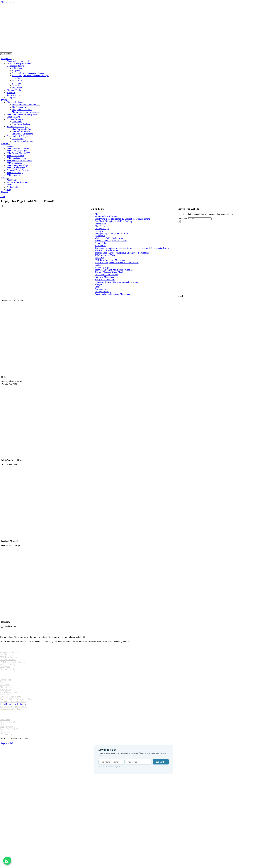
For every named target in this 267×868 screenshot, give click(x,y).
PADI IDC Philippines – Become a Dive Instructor (117, 262)
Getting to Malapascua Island (107, 277)
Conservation (100, 224)
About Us (99, 214)
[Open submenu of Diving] (8, 101)
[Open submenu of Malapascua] (13, 59)
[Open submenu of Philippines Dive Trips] (27, 127)
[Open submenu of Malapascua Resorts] (25, 67)
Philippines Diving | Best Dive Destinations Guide (116, 282)
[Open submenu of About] (8, 178)
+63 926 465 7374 (9, 465)
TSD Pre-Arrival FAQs (105, 255)
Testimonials (100, 246)
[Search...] (200, 219)
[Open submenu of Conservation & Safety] (27, 137)
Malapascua (100, 236)
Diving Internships (103, 292)
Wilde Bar (99, 258)
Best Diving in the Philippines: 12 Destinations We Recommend (122, 219)
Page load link (7, 743)
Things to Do (100, 284)
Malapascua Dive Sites (105, 279)
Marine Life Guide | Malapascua (109, 238)
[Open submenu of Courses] (9, 144)
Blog (97, 287)
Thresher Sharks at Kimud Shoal (109, 272)
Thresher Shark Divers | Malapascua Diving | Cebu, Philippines (122, 253)
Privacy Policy (101, 243)
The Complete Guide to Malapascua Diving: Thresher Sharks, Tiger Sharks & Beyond (132, 248)
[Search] (179, 222)
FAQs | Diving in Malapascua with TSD (112, 233)
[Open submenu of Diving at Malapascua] (27, 103)
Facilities (99, 231)
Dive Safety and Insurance (106, 275)
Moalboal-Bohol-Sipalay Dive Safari (111, 241)
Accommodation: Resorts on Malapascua (113, 294)
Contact (98, 265)
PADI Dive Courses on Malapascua (110, 260)
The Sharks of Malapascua (106, 250)
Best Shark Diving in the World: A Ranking (113, 221)
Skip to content (8, 2)
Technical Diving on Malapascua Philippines (114, 270)
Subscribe (161, 762)
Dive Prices (100, 226)
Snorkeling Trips (102, 267)
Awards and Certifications (106, 216)
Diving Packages (102, 229)
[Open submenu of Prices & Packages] (24, 120)
